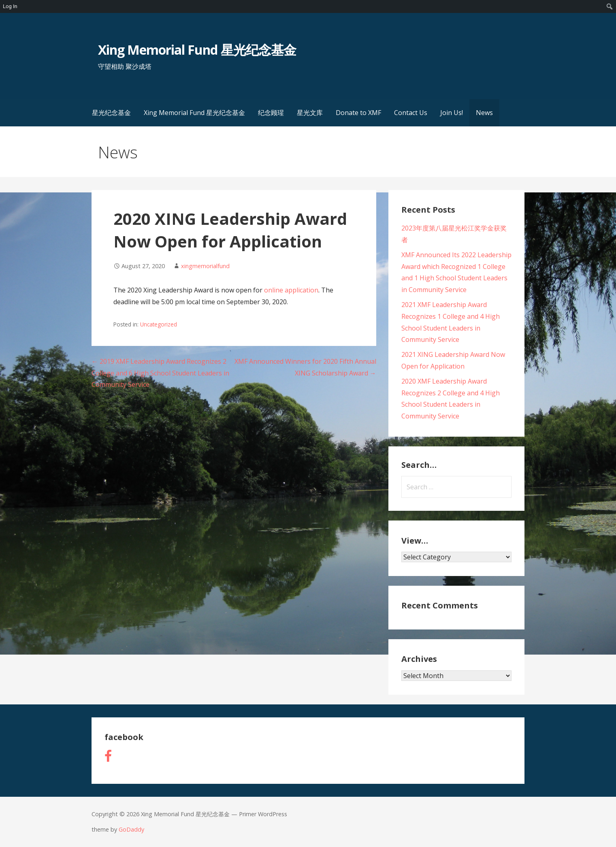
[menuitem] (610, 6)
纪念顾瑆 (271, 113)
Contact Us (411, 113)
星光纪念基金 (111, 113)
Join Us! (452, 113)
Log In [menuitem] (10, 6)
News (484, 113)
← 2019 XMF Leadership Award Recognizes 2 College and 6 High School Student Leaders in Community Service (160, 373)
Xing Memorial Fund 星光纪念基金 (197, 50)
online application (291, 290)
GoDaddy (131, 829)
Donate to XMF (358, 113)
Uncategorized (159, 324)
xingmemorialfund (205, 266)
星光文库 (310, 113)
